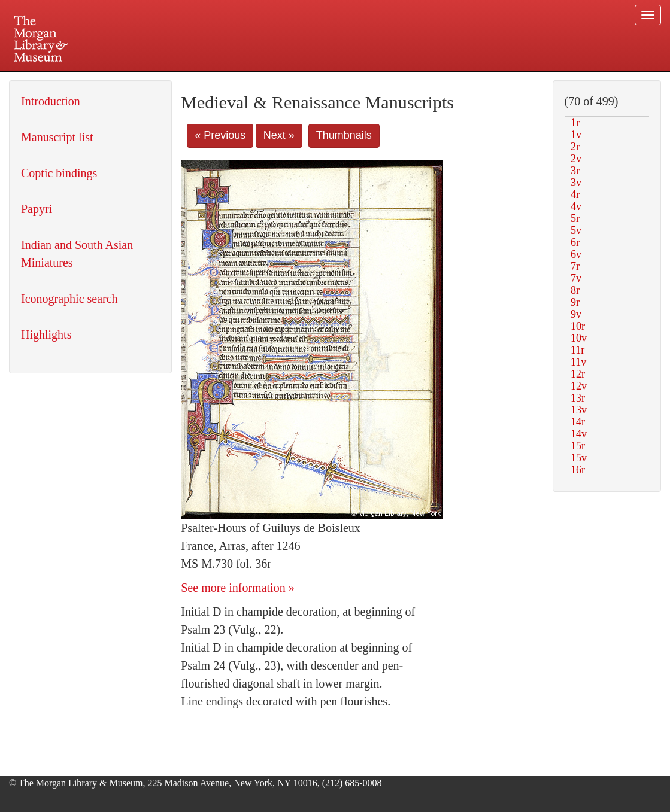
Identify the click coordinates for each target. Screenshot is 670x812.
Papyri (37, 209)
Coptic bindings (59, 173)
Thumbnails (344, 135)
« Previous (220, 135)
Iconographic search (69, 299)
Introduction (51, 101)
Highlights (46, 334)
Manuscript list (57, 137)
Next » (279, 135)
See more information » (237, 588)
